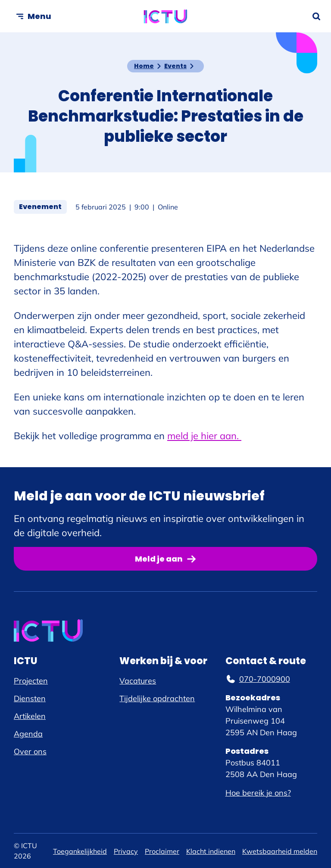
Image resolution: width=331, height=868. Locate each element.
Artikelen (30, 716)
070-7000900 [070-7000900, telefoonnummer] (258, 679)
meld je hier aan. (204, 436)
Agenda (28, 734)
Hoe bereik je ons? (258, 793)
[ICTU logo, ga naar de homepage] (166, 16)
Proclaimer (162, 851)
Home (144, 66)
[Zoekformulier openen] (316, 16)
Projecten (31, 681)
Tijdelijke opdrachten (157, 698)
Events (175, 66)
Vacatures (138, 681)
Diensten (30, 698)
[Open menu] (33, 16)
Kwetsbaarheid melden (280, 851)
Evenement (43, 206)
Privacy (126, 851)
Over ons (30, 751)
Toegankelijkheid (80, 851)
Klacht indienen (211, 851)
